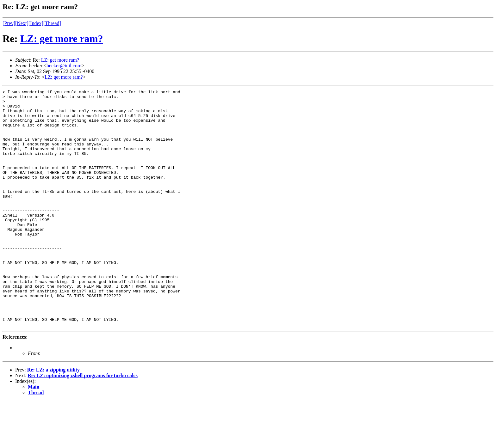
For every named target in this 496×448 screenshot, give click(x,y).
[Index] (36, 23)
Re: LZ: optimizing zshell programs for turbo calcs (83, 423)
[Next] (22, 23)
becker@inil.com (64, 66)
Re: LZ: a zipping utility (53, 417)
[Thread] (52, 23)
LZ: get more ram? (62, 39)
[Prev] (9, 23)
